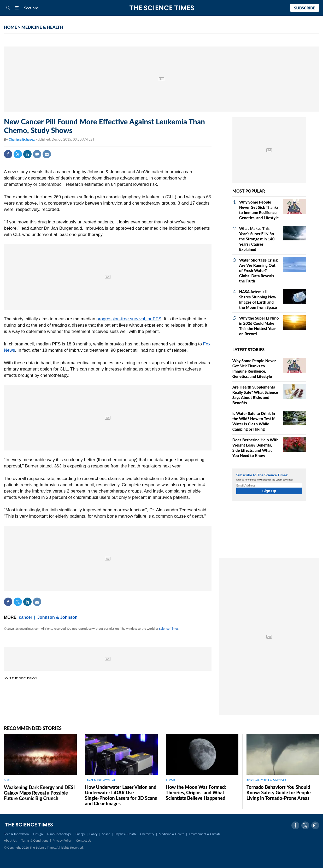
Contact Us (84, 840)
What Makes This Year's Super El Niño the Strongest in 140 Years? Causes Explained (257, 239)
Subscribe (305, 8)
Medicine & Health (172, 834)
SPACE (9, 780)
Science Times (169, 629)
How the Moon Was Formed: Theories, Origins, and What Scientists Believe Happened (196, 792)
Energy (80, 834)
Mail (47, 154)
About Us (10, 840)
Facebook (8, 154)
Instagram (315, 825)
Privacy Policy (62, 840)
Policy (93, 834)
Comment (37, 154)
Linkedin (27, 154)
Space (106, 834)
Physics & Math (125, 834)
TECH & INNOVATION (101, 780)
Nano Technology (59, 834)
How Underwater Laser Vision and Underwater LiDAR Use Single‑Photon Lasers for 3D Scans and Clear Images (121, 795)
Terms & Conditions (35, 840)
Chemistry (147, 834)
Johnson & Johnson (57, 617)
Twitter (18, 154)
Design (38, 834)
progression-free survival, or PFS (129, 319)
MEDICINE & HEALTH (42, 27)
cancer (26, 617)
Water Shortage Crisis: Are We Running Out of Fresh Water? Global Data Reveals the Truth (259, 270)
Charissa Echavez (22, 139)
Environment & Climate (205, 834)
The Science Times (161, 8)
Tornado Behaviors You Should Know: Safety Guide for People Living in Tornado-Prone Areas (279, 792)
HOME (10, 27)
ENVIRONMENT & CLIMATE (266, 780)
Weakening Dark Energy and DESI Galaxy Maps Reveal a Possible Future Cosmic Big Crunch (39, 793)
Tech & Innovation (16, 834)
